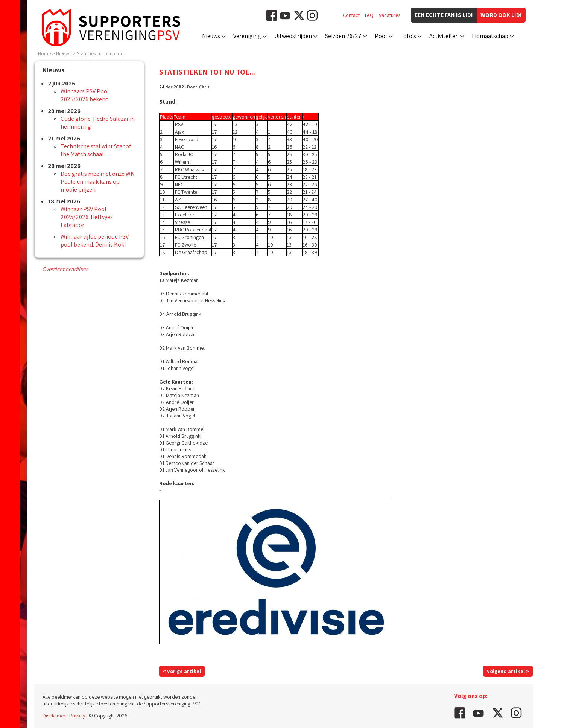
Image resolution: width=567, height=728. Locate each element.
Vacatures (390, 15)
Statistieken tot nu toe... (102, 53)
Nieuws (211, 36)
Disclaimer (54, 716)
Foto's (408, 36)
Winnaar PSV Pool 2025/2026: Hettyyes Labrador (87, 217)
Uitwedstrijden (293, 36)
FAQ (369, 15)
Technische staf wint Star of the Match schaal (96, 150)
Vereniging (247, 36)
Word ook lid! (501, 15)
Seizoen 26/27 (343, 36)
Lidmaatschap (490, 36)
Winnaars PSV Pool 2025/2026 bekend (85, 95)
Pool (381, 36)
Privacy (77, 716)
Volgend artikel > (508, 671)
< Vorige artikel (182, 671)
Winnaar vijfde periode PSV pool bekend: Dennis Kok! (95, 241)
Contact (351, 15)
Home (44, 53)
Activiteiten (444, 36)
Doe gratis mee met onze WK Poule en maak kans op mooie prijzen (97, 182)
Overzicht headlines (65, 269)
